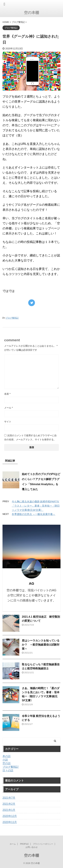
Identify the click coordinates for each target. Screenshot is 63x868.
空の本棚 (32, 13)
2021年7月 (9, 798)
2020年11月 (10, 822)
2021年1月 (9, 810)
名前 (7, 394)
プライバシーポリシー (43, 844)
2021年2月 (9, 804)
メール (8, 408)
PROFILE (24, 844)
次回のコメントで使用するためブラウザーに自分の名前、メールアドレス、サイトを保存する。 (30, 437)
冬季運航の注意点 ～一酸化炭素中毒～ (34, 514)
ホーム (13, 844)
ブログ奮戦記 (12, 318)
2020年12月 (10, 816)
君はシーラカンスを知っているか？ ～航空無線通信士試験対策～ (41, 645)
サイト (8, 422)
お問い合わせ (32, 847)
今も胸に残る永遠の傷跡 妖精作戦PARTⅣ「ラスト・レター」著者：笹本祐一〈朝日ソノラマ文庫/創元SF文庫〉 (36, 506)
